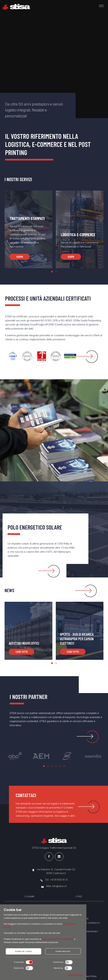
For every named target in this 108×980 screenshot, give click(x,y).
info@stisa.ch (59, 886)
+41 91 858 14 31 (59, 880)
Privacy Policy (90, 976)
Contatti (29, 896)
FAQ (79, 896)
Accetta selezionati (63, 951)
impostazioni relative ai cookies (58, 939)
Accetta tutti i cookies (23, 951)
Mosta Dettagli (75, 975)
